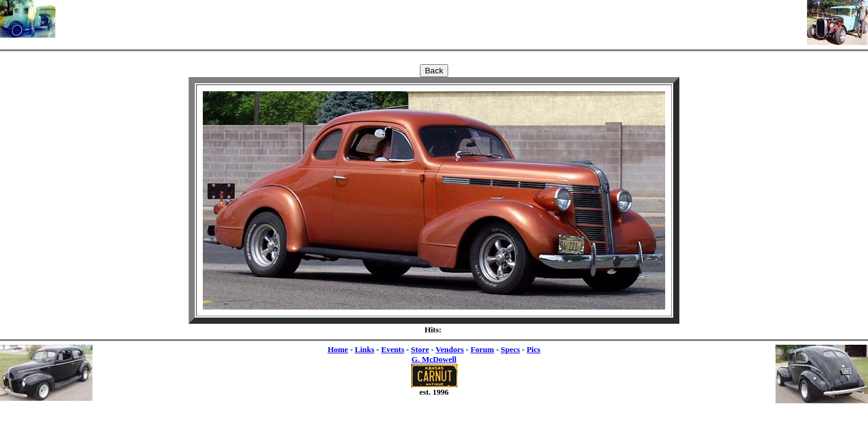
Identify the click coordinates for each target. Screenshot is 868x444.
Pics (533, 349)
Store (420, 349)
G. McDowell (434, 359)
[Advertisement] (432, 18)
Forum (482, 349)
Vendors (450, 349)
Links (364, 349)
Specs (510, 349)
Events (393, 349)
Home (338, 349)
